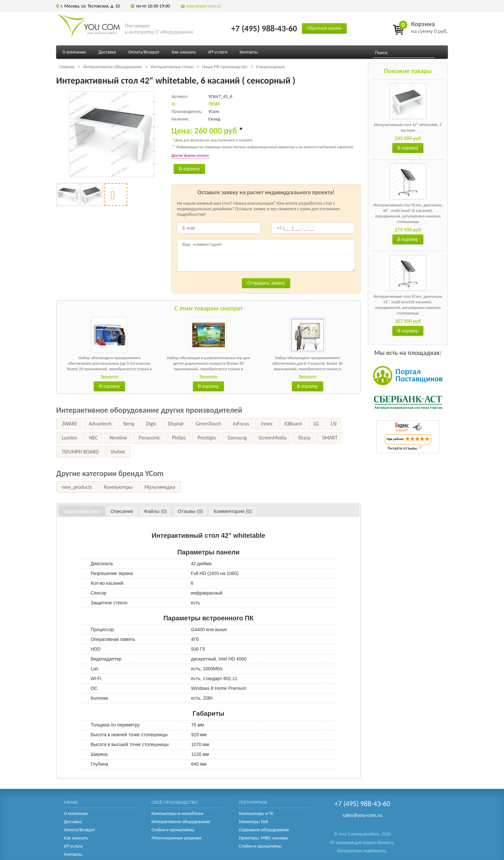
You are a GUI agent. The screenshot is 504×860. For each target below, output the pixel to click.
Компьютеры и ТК (256, 813)
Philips (179, 438)
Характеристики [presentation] (82, 511)
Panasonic (149, 438)
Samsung (237, 438)
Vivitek (118, 452)
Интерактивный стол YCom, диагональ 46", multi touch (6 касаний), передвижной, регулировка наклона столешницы (408, 213)
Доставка (107, 52)
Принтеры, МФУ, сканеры (264, 838)
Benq (129, 424)
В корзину (408, 148)
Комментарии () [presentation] (233, 511)
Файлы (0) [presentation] (155, 511)
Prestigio (207, 438)
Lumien (70, 438)
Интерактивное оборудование (113, 67)
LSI (334, 424)
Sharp (304, 438)
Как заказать (184, 52)
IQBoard (293, 424)
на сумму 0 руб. (429, 27)
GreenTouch (208, 424)
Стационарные (270, 67)
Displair (176, 424)
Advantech (100, 424)
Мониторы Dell (253, 822)
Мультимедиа (160, 487)
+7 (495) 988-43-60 (264, 28)
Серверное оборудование (264, 830)
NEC (93, 438)
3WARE (69, 424)
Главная (67, 67)
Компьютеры (118, 487)
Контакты (249, 52)
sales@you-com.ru (204, 6)
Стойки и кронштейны (173, 830)
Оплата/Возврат (144, 52)
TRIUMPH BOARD (80, 452)
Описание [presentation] (122, 511)
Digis (151, 424)
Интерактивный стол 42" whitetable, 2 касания (408, 127)
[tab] (82, 511)
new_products (77, 487)
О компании (74, 52)
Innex (267, 424)
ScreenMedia (272, 438)
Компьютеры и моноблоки (177, 813)
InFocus (241, 424)
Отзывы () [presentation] (190, 511)
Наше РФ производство (225, 67)
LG (316, 424)
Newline (118, 438)
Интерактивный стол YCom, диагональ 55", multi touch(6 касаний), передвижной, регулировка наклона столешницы (408, 305)
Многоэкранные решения (176, 838)
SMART (330, 438)
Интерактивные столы (172, 67)
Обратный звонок (324, 28)
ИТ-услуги (218, 52)
